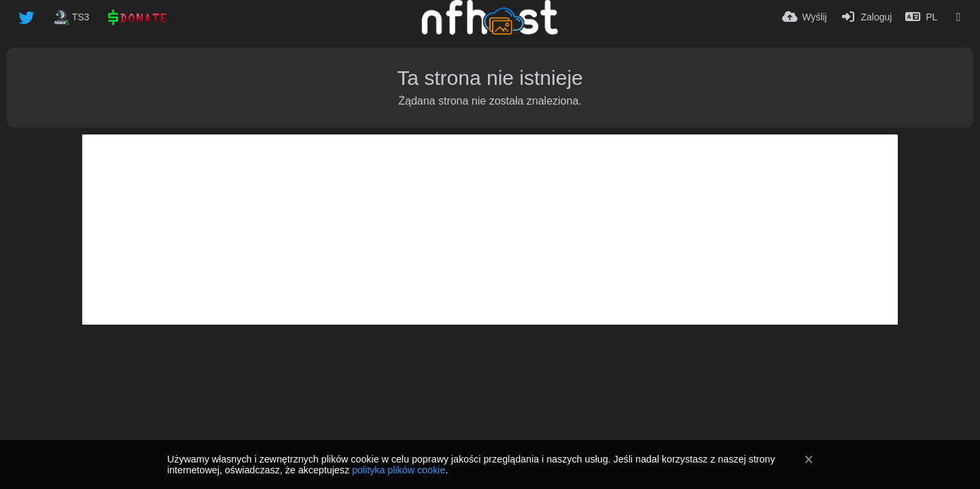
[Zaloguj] (867, 17)
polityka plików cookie (399, 470)
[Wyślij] (805, 17)
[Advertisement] (490, 230)
